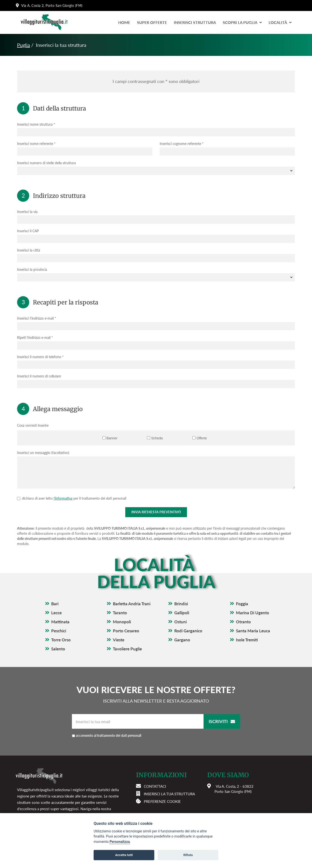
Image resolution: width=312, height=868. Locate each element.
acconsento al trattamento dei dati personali (109, 735)
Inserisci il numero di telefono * (40, 357)
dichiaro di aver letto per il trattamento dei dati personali (74, 498)
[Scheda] (149, 438)
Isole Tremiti (247, 640)
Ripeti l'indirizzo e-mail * (35, 338)
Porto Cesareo (126, 631)
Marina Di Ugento (253, 613)
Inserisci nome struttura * (36, 124)
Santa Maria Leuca (253, 631)
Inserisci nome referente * (36, 144)
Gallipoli (182, 613)
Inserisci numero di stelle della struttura (46, 163)
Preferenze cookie (162, 801)
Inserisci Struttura (195, 22)
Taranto (120, 613)
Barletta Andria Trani (132, 604)
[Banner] (104, 438)
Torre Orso (61, 640)
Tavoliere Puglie (127, 649)
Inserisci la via (27, 212)
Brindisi (181, 604)
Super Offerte (152, 22)
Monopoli (122, 622)
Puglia (24, 45)
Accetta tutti (124, 855)
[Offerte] (194, 438)
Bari (55, 604)
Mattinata (60, 622)
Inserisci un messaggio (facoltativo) (43, 453)
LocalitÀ (280, 22)
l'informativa (63, 498)
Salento (58, 649)
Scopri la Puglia (242, 22)
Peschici (59, 631)
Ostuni (180, 622)
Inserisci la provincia (32, 269)
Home (124, 22)
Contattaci (155, 786)
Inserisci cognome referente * (182, 144)
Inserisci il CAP (28, 231)
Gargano (182, 640)
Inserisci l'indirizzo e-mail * (37, 318)
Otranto (243, 622)
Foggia (242, 604)
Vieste (119, 640)
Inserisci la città (29, 250)
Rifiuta (188, 855)
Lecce (56, 613)
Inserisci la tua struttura (169, 794)
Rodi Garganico (188, 631)
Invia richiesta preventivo (156, 512)
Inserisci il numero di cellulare (39, 376)
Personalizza (120, 842)
